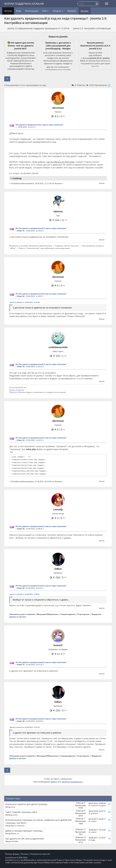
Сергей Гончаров (98, 805)
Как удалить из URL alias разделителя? (25, 839)
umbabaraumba (58, 347)
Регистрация (32, 11)
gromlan (14, 815)
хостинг (22, 617)
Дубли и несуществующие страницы (24, 831)
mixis (13, 807)
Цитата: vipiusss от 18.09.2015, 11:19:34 (25, 302)
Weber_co (15, 833)
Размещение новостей (40, 854)
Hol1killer (15, 841)
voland (94, 821)
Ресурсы (58, 11)
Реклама (25, 854)
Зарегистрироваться (72, 782)
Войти (54, 782)
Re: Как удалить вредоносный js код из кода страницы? (41, 228)
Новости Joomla (58, 37)
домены (13, 617)
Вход (19, 11)
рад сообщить (95, 55)
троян (16, 153)
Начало (8, 11)
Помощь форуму (12, 854)
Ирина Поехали (18, 826)
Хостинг (85, 11)
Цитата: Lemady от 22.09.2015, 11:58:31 (25, 594)
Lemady (58, 509)
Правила (72, 11)
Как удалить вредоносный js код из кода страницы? (39, 125)
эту (57, 605)
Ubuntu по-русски (17, 390)
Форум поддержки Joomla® (24, 4)
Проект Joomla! (95, 53)
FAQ (45, 11)
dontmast (58, 108)
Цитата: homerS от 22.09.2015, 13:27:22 (25, 727)
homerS (58, 645)
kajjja (93, 840)
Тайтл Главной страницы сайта (21, 812)
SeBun (58, 569)
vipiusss (58, 211)
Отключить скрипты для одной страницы (26, 804)
